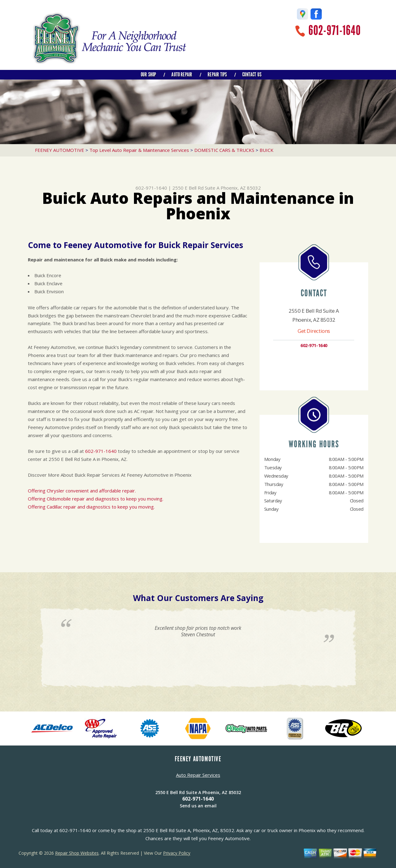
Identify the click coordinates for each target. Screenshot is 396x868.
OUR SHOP (148, 75)
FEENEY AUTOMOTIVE (60, 150)
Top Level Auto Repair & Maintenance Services (139, 150)
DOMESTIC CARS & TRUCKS (224, 150)
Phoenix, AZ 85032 (241, 188)
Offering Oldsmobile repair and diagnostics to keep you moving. (96, 499)
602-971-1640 (335, 30)
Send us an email (198, 806)
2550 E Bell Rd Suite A (196, 188)
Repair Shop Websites (77, 853)
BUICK (267, 150)
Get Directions (314, 331)
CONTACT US (252, 75)
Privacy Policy (177, 853)
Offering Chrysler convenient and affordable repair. (82, 491)
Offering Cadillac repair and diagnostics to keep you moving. (91, 507)
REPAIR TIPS (217, 75)
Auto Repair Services (198, 775)
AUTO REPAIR (182, 75)
